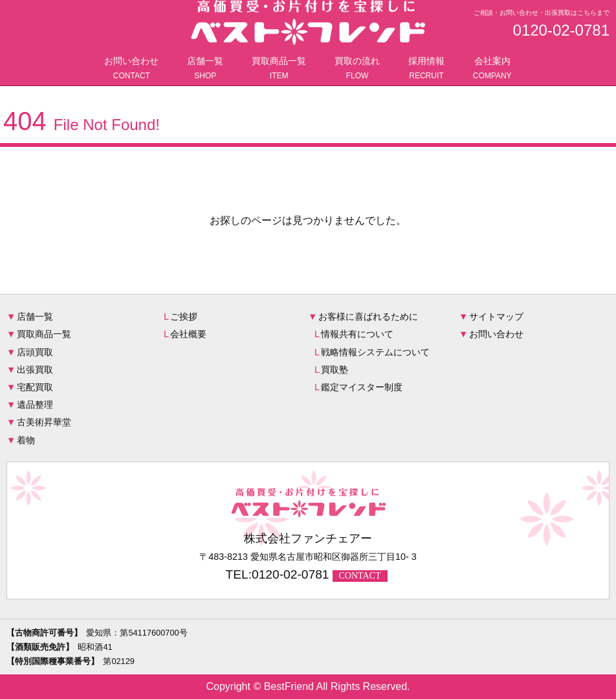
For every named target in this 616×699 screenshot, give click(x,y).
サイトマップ (496, 316)
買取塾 (335, 370)
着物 (26, 440)
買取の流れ (357, 69)
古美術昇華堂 (44, 422)
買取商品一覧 (279, 69)
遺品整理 (35, 405)
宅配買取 (35, 387)
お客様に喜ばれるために (368, 316)
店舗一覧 (205, 69)
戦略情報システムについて (375, 352)
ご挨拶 (184, 316)
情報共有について (357, 334)
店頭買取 (35, 352)
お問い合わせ (131, 69)
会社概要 (188, 334)
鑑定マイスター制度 (362, 387)
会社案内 (492, 69)
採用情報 (426, 69)
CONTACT (360, 576)
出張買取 (35, 370)
